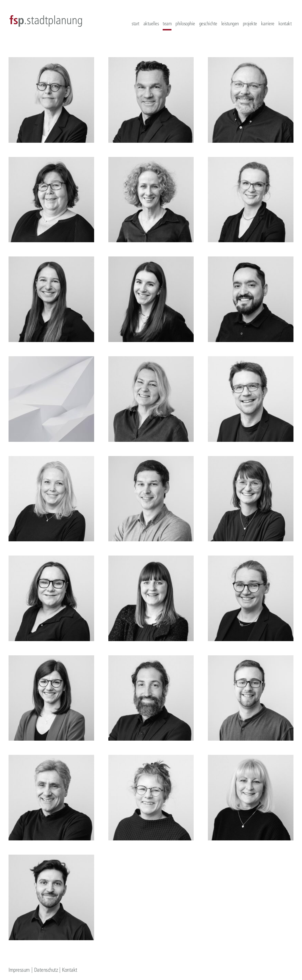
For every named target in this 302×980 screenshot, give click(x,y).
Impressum (19, 970)
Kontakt (70, 970)
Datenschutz (46, 970)
